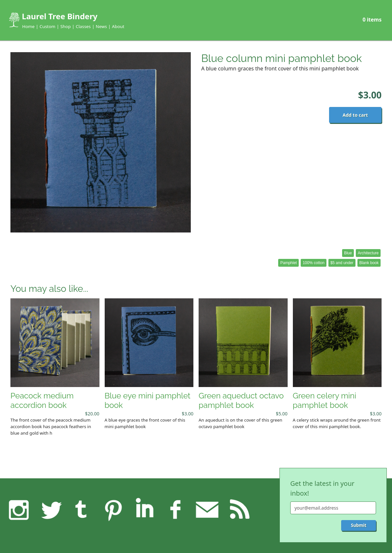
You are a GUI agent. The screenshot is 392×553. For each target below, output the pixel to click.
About (118, 26)
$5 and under (342, 263)
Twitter (50, 510)
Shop (66, 26)
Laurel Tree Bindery (60, 16)
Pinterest (113, 510)
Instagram (19, 510)
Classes (83, 26)
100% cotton (314, 263)
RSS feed (238, 510)
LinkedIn (144, 510)
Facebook (176, 510)
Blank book (369, 263)
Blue (348, 253)
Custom (47, 26)
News (101, 26)
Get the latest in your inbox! (322, 488)
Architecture (368, 253)
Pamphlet (288, 263)
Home (28, 26)
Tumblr (82, 510)
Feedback (207, 510)
